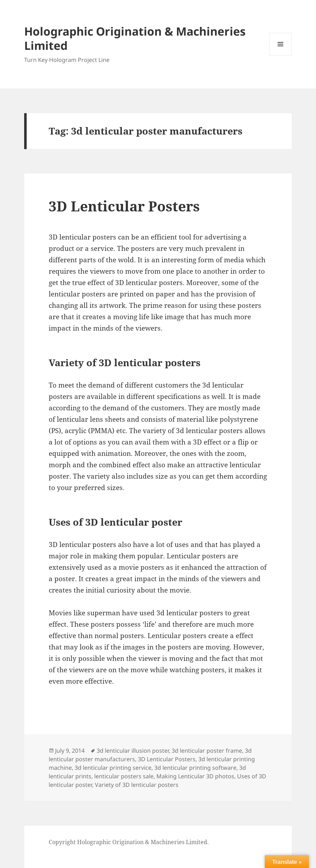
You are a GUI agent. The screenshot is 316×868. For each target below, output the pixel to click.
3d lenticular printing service (113, 768)
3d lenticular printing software (195, 768)
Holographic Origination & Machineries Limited (135, 38)
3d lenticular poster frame (207, 751)
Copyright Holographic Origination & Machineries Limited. (129, 842)
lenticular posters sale (124, 776)
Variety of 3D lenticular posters (137, 785)
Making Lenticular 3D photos (195, 776)
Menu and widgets (281, 55)
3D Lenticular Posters (124, 206)
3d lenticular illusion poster (133, 751)
